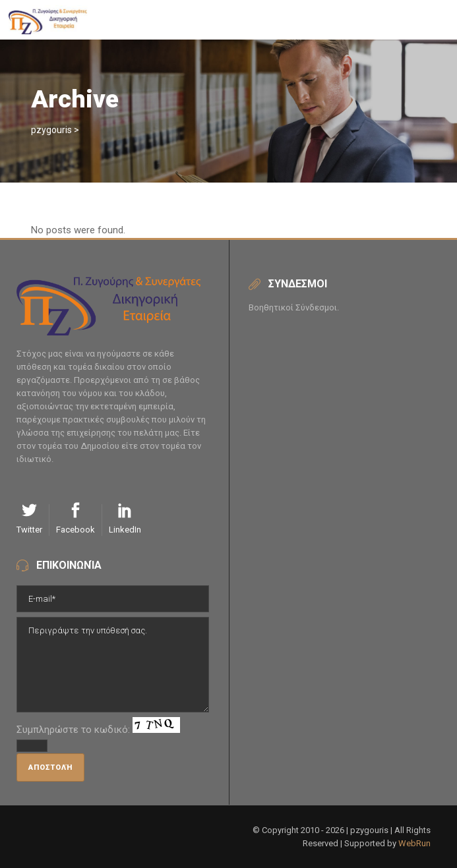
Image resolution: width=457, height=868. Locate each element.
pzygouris (51, 130)
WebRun (414, 843)
